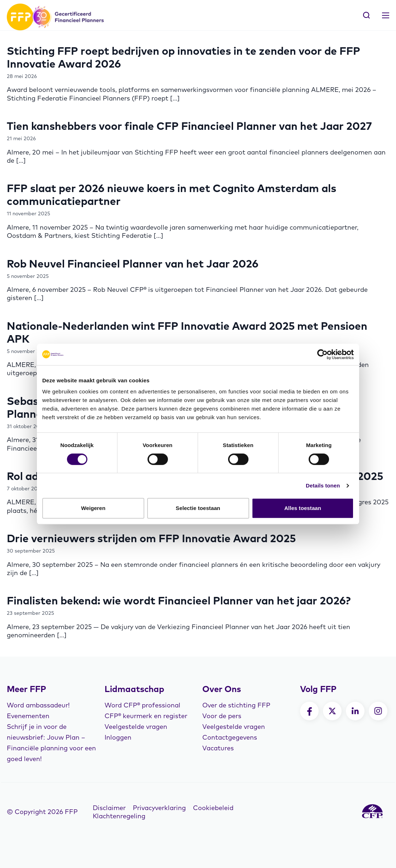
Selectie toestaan (198, 508)
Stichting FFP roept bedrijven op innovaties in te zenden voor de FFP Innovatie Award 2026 (183, 57)
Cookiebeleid (213, 808)
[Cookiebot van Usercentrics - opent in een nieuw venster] (322, 354)
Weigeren (93, 508)
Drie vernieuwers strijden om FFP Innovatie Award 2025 (151, 538)
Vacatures (218, 748)
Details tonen (323, 486)
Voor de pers (222, 716)
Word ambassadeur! (38, 705)
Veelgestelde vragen (136, 727)
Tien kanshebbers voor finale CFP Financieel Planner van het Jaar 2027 (189, 126)
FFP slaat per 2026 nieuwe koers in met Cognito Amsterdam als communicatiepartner (172, 195)
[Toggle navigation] (386, 15)
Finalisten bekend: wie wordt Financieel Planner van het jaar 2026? (179, 600)
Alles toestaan (303, 508)
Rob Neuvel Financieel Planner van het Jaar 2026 (133, 264)
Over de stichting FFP (236, 705)
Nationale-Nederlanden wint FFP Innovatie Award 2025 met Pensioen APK (187, 332)
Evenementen (28, 716)
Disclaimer (109, 808)
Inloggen (118, 737)
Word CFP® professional (143, 705)
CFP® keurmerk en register (146, 716)
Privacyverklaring (159, 808)
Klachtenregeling (119, 816)
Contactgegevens (230, 737)
